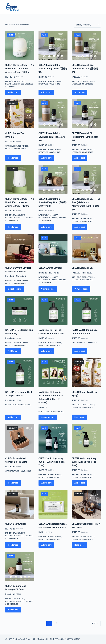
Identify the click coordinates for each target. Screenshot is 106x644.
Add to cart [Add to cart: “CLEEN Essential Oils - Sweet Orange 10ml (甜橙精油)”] (46, 92)
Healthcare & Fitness (15, 84)
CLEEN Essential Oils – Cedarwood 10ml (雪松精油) (85, 68)
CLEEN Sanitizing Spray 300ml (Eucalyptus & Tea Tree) (52, 462)
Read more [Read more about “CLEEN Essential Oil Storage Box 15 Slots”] (13, 483)
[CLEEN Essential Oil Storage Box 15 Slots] (20, 439)
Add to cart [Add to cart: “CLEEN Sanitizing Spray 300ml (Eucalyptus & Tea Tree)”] (46, 483)
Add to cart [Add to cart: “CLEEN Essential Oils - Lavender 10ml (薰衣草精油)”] (46, 158)
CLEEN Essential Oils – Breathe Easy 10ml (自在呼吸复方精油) (53, 202)
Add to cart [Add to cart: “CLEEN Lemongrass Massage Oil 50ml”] (13, 610)
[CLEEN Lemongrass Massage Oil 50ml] (20, 566)
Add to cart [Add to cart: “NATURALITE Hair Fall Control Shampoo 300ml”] (46, 351)
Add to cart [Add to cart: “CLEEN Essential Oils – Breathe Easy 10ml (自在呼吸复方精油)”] (46, 227)
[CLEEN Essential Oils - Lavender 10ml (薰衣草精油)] (53, 114)
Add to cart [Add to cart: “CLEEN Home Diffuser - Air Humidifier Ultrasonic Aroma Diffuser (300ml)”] (13, 92)
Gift (23, 81)
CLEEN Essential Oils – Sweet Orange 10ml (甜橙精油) (53, 68)
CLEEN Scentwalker (16, 524)
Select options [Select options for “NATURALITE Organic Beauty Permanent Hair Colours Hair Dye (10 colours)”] (48, 417)
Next (95, 623)
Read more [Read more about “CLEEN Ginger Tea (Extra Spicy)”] (79, 417)
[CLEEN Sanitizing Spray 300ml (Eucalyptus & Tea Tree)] (53, 439)
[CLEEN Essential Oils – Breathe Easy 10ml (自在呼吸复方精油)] (53, 179)
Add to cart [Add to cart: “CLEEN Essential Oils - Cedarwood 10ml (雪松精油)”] (79, 92)
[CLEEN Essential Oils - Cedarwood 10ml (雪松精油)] (86, 45)
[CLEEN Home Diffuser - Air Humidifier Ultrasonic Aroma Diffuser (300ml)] (20, 45)
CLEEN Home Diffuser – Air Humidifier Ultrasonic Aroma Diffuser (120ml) (20, 202)
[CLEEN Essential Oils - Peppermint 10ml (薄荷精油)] (86, 114)
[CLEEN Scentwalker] (20, 504)
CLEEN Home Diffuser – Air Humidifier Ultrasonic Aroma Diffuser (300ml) (20, 68)
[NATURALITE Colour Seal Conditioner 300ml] (86, 310)
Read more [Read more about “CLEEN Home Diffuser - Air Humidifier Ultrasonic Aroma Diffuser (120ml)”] (13, 227)
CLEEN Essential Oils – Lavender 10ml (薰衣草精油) (52, 137)
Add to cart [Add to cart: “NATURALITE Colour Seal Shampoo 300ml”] (13, 417)
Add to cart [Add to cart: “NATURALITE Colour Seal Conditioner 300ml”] (79, 351)
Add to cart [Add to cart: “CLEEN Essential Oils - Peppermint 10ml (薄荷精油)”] (79, 158)
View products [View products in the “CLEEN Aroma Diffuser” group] (48, 289)
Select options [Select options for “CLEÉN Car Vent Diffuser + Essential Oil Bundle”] (15, 289)
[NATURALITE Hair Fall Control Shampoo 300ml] (53, 310)
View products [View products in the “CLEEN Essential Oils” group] (81, 289)
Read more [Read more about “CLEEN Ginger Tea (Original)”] (13, 158)
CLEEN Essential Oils (83, 268)
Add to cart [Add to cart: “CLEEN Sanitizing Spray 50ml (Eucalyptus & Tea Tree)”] (79, 483)
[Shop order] (87, 25)
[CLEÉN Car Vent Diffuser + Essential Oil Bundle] (20, 248)
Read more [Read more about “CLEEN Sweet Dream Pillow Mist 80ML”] (79, 545)
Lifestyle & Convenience (49, 84)
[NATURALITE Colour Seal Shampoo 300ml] (20, 372)
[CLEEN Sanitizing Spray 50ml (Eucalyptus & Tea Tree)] (86, 439)
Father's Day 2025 (13, 81)
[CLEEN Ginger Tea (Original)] (20, 114)
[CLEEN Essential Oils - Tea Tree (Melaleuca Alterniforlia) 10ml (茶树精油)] (86, 179)
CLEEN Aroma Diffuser (50, 268)
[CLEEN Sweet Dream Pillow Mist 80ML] (86, 504)
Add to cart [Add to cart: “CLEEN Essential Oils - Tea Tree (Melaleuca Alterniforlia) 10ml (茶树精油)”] (79, 227)
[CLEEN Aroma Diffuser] (53, 248)
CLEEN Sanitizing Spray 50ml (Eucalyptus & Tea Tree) (84, 462)
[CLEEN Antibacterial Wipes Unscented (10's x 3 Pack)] (53, 504)
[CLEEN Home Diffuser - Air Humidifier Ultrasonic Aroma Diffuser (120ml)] (20, 179)
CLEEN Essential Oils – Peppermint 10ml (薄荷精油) (85, 137)
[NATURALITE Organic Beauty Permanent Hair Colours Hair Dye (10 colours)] (53, 372)
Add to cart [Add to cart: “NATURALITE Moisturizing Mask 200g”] (13, 351)
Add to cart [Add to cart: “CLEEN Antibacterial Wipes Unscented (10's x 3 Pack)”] (46, 545)
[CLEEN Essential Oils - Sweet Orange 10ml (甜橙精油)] (53, 45)
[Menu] (100, 7)
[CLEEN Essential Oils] (86, 248)
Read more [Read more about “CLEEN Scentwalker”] (13, 545)
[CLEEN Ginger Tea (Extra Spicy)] (86, 372)
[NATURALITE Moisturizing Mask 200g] (20, 310)
